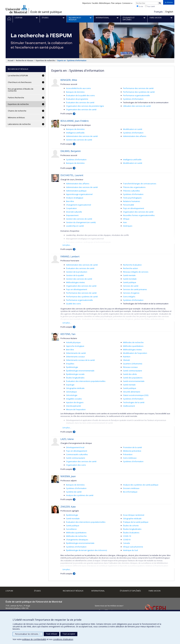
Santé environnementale (134, 381)
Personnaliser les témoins (28, 634)
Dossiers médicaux (131, 488)
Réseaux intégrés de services (136, 272)
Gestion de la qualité (75, 275)
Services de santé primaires (135, 289)
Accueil (11, 61)
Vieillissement (129, 406)
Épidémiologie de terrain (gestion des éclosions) (86, 550)
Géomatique (71, 392)
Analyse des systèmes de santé (80, 495)
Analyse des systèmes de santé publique (141, 485)
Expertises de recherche (45, 61)
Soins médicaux (130, 458)
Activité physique (73, 342)
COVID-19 (127, 536)
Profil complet (66, 114)
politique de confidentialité (34, 639)
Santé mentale (129, 275)
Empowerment (72, 215)
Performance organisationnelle (136, 95)
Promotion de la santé (132, 447)
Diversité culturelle (74, 212)
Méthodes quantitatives (133, 346)
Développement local (75, 447)
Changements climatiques (77, 540)
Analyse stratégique (75, 198)
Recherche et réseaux (25, 61)
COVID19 (127, 540)
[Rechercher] (160, 3)
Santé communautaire (133, 371)
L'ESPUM (9, 591)
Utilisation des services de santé (137, 106)
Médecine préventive (132, 451)
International (98, 591)
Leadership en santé (75, 226)
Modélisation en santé (133, 129)
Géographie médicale (75, 388)
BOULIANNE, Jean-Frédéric (75, 121)
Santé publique (130, 282)
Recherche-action (130, 268)
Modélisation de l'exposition (135, 353)
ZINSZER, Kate (68, 507)
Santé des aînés (130, 374)
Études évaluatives (131, 533)
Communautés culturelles (77, 454)
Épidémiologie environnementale (80, 371)
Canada (126, 543)
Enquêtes (70, 364)
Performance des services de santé (138, 88)
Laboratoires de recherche (19, 124)
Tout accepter (69, 634)
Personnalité (129, 205)
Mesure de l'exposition (76, 409)
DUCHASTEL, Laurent (72, 175)
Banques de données (75, 92)
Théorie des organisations (134, 187)
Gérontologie (72, 395)
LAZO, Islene (67, 439)
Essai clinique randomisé (134, 515)
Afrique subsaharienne (133, 547)
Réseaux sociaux (130, 367)
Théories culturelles (131, 191)
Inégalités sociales (74, 399)
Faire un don (155, 591)
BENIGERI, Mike (69, 80)
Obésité (126, 360)
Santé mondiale (130, 279)
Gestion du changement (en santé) (81, 222)
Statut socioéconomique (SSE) (136, 395)
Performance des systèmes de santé (139, 92)
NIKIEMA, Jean (68, 476)
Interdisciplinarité (73, 406)
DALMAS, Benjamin (71, 151)
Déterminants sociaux (75, 357)
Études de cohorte (131, 526)
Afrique (126, 219)
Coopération (71, 208)
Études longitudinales (75, 378)
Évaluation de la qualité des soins (80, 95)
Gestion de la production (77, 272)
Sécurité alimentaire (132, 392)
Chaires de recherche (17, 111)
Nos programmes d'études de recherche (21, 90)
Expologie (70, 385)
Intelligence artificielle (75, 133)
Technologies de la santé (134, 402)
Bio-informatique (130, 492)
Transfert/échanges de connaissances (140, 184)
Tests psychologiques (132, 198)
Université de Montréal (16, 9)
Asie (125, 222)
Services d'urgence (131, 293)
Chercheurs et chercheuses (20, 82)
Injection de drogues (75, 402)
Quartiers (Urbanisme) (133, 364)
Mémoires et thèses (16, 117)
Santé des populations (133, 378)
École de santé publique (46, 12)
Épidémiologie (72, 367)
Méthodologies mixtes (76, 282)
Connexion (127, 3)
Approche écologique (75, 346)
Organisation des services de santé (81, 109)
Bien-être (70, 201)
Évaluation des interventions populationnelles (86, 381)
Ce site (140, 6)
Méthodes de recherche (133, 342)
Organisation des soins (76, 465)
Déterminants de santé (76, 353)
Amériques (128, 226)
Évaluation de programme (77, 99)
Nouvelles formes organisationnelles (139, 215)
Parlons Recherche (16, 98)
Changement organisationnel (79, 205)
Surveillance (71, 529)
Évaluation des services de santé (80, 102)
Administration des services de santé (82, 136)
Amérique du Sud (130, 550)
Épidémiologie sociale (75, 374)
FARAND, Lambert (70, 257)
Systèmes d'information (133, 99)
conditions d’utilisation (63, 639)
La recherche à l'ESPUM (18, 75)
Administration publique (76, 191)
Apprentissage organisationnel (79, 194)
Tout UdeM (150, 6)
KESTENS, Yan (68, 334)
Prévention (128, 454)
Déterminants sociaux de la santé (80, 360)
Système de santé (74, 492)
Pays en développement (134, 208)
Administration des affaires (135, 136)
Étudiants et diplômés (130, 591)
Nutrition (127, 357)
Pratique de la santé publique (136, 522)
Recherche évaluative (132, 265)
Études (37, 591)
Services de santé (131, 286)
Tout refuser (52, 634)
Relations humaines (132, 201)
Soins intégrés (129, 297)
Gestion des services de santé (79, 140)
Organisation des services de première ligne (85, 106)
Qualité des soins (74, 304)
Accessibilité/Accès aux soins (78, 88)
